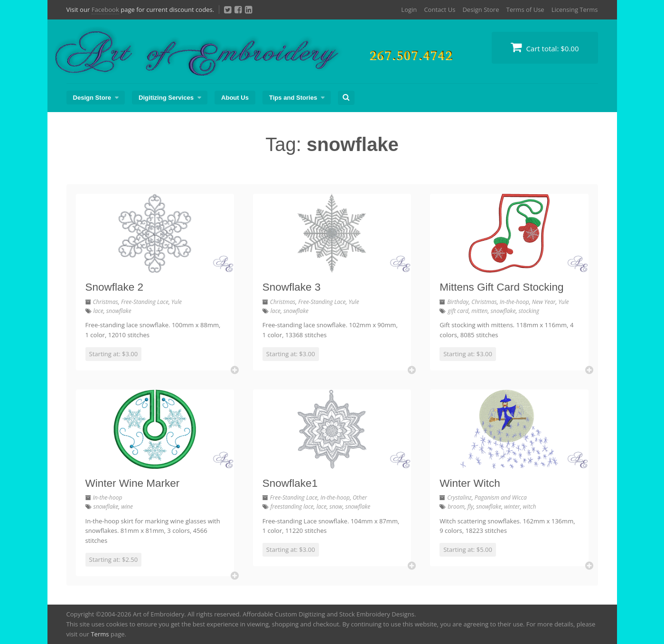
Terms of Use (525, 9)
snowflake (119, 311)
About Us (235, 98)
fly (470, 507)
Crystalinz (459, 497)
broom (456, 507)
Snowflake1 (290, 483)
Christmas (106, 302)
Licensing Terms (575, 9)
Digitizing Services (166, 98)
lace (98, 311)
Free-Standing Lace (145, 302)
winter (512, 507)
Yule (177, 302)
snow (336, 507)
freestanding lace (292, 507)
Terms (100, 634)
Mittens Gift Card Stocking (501, 287)
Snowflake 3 (292, 287)
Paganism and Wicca (501, 497)
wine (127, 507)
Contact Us (440, 9)
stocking (529, 311)
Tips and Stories (293, 98)
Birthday (458, 302)
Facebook (105, 9)
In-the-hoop (514, 302)
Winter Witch (470, 483)
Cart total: (545, 47)
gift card (458, 311)
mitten (479, 311)
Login (409, 9)
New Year (544, 302)
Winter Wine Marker (133, 483)
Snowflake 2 (115, 287)
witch (530, 507)
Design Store (481, 9)
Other (360, 497)
